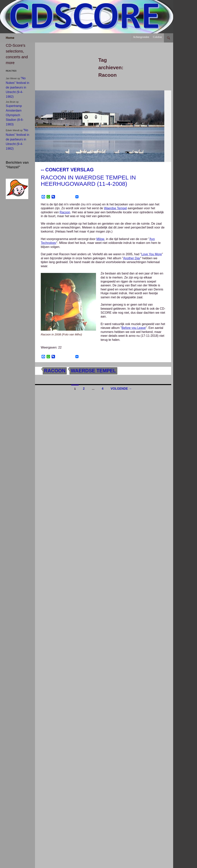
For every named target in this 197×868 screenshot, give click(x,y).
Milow (100, 239)
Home (10, 38)
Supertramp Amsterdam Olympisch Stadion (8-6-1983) (15, 115)
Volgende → (121, 389)
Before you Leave (134, 328)
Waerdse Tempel (115, 208)
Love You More (152, 254)
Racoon (65, 212)
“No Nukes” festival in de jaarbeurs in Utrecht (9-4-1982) (18, 87)
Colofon (157, 37)
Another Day (132, 258)
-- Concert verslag (67, 170)
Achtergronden (141, 37)
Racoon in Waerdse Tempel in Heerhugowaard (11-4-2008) (88, 181)
